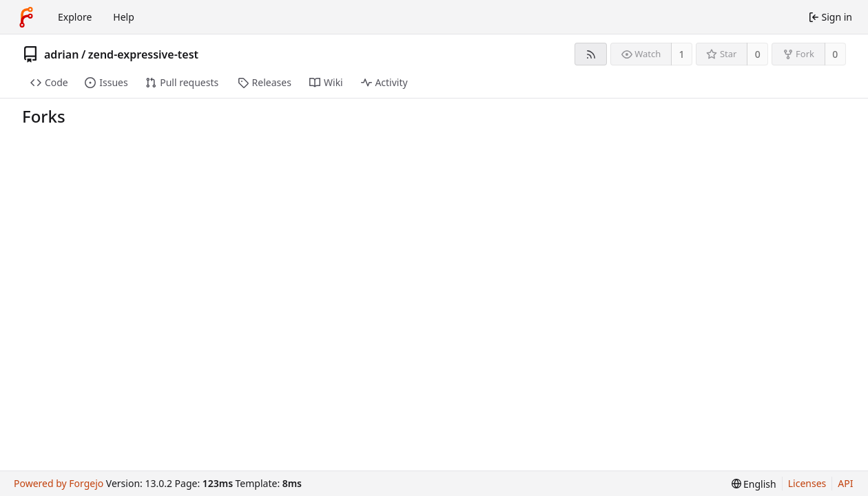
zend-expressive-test (143, 54)
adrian (61, 54)
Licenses (807, 483)
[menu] (754, 484)
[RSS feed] (591, 54)
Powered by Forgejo (59, 483)
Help (124, 17)
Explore (75, 17)
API (845, 483)
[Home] (26, 17)
